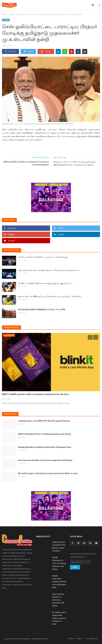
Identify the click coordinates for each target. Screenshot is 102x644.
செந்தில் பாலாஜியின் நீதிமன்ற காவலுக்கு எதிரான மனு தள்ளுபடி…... (46, 283)
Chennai (12, 14)
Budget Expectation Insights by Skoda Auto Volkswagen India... (45, 447)
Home (4, 14)
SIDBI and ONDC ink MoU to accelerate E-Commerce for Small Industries (26, 163)
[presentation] (90, 61)
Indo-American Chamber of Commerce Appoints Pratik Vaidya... (46, 460)
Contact (71, 638)
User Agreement (91, 638)
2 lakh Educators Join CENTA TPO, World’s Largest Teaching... (45, 421)
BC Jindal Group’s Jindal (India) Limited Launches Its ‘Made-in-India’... (49, 473)
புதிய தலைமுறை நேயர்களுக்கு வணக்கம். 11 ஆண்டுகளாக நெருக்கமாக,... (49, 270)
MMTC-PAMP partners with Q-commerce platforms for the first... (34, 394)
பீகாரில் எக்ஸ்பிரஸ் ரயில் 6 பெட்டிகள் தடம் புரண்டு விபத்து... (43, 257)
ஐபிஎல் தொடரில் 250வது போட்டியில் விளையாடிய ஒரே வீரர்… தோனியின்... (50, 296)
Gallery (79, 638)
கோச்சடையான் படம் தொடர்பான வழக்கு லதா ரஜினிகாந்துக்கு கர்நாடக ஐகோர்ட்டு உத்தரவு (74, 163)
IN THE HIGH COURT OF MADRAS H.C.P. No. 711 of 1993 (42, 310)
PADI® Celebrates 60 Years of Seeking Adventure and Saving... (45, 434)
